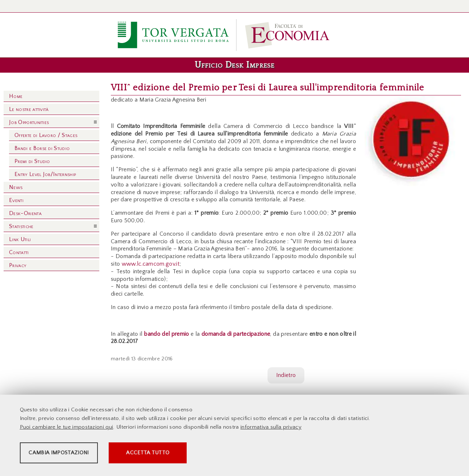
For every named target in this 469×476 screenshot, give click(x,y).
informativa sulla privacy (271, 429)
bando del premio (166, 334)
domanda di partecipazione (236, 334)
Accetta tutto (207, 454)
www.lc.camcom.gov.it (151, 264)
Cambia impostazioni (77, 454)
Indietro (286, 375)
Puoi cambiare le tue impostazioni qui (67, 429)
